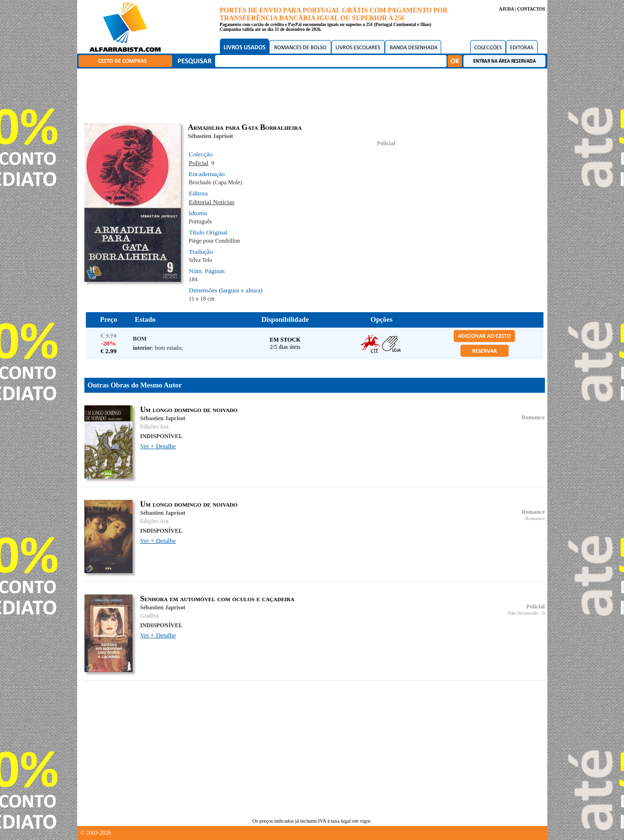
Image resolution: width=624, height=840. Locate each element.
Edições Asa (155, 427)
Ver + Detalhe (158, 446)
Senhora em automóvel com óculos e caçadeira (217, 599)
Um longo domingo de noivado (189, 409)
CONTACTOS (531, 9)
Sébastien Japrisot (211, 136)
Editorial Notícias (212, 202)
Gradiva (150, 616)
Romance (533, 417)
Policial (386, 143)
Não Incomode (522, 613)
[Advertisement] (314, 94)
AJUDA (506, 9)
